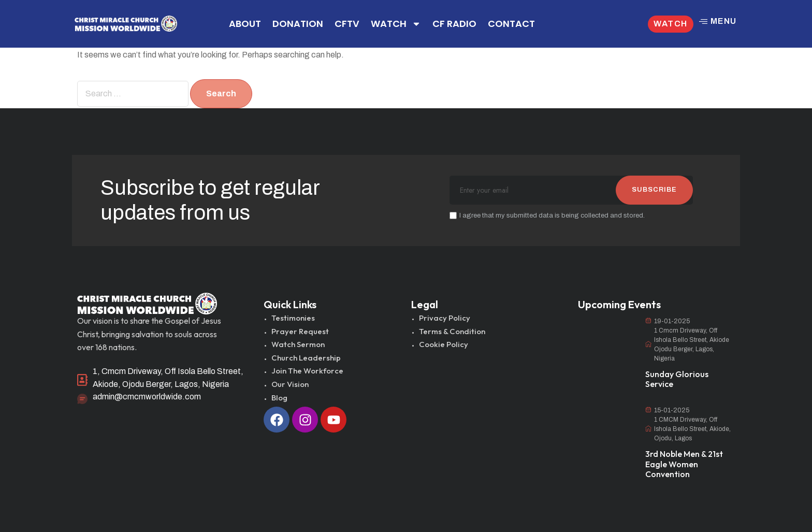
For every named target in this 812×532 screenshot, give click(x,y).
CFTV (347, 24)
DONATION (298, 24)
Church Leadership (306, 358)
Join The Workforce (307, 371)
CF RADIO (454, 24)
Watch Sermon (298, 344)
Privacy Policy (445, 318)
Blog (279, 398)
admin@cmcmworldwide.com (147, 397)
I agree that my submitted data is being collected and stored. (547, 215)
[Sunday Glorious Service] (606, 337)
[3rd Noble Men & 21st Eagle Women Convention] (606, 426)
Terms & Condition (452, 331)
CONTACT (511, 24)
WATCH (396, 24)
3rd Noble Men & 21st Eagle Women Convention (684, 464)
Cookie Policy (444, 344)
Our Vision (290, 384)
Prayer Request (300, 331)
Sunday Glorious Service (677, 379)
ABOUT (245, 24)
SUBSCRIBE (654, 190)
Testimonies (293, 318)
